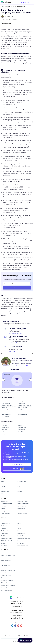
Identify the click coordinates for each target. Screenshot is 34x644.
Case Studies (4, 546)
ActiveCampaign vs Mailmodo (8, 555)
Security (19, 489)
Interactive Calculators (23, 541)
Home (2, 7)
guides (6, 7)
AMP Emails (4, 506)
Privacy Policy (18, 636)
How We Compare (7, 550)
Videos (19, 528)
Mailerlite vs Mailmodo (6, 563)
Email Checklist (5, 533)
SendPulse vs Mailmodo (7, 575)
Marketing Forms (21, 536)
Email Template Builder (23, 501)
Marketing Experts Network (24, 538)
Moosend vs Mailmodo (6, 573)
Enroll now (17, 288)
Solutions (20, 491)
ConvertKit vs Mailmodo (7, 590)
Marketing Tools (21, 533)
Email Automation (21, 509)
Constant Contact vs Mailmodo (8, 558)
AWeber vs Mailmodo (6, 583)
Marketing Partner (5, 491)
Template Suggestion (22, 514)
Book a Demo (21, 484)
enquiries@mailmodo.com (17, 622)
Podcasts (20, 526)
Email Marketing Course (7, 538)
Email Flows (4, 528)
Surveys (3, 509)
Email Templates (5, 526)
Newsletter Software (22, 511)
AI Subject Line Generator (7, 541)
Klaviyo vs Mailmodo (6, 560)
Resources (5, 518)
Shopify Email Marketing (7, 511)
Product (4, 498)
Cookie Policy (26, 636)
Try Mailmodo (25, 2)
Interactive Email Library (23, 546)
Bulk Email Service (22, 506)
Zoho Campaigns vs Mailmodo (8, 570)
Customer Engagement (6, 504)
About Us (3, 489)
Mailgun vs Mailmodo (6, 588)
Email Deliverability (5, 514)
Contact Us (20, 486)
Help (2, 484)
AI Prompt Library (21, 543)
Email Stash (4, 536)
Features (3, 486)
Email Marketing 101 (6, 523)
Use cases (4, 543)
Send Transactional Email (23, 504)
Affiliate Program (5, 494)
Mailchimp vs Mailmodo (7, 553)
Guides (19, 521)
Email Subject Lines (6, 531)
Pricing (3, 481)
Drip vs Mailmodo (5, 578)
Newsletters (20, 531)
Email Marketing (5, 501)
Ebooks (19, 523)
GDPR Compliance (22, 481)
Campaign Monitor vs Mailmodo (8, 585)
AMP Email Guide (5, 521)
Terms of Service (9, 636)
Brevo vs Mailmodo (6, 565)
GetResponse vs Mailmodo (7, 580)
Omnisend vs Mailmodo (7, 568)
